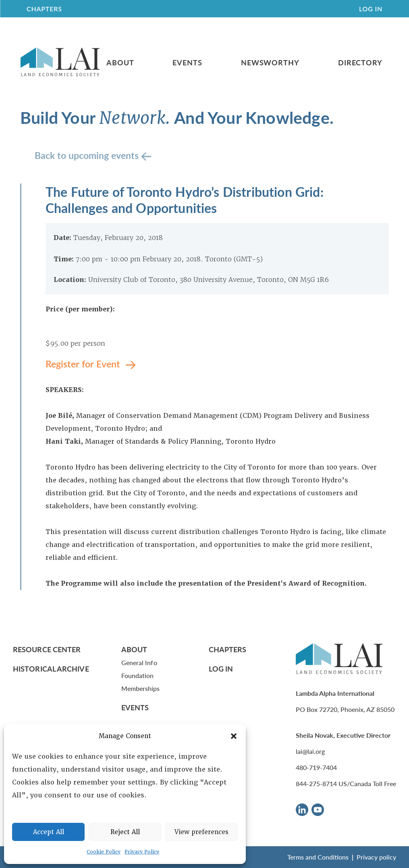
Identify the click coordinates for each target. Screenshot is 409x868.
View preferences (201, 832)
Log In (371, 9)
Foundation (138, 675)
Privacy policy (376, 857)
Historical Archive (51, 669)
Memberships (141, 688)
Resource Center (47, 649)
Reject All (125, 832)
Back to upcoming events (88, 155)
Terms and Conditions (318, 857)
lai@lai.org (310, 751)
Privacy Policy (142, 852)
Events (187, 63)
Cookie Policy (104, 852)
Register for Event (84, 364)
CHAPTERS (44, 9)
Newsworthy (270, 63)
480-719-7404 (316, 767)
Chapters (228, 649)
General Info (139, 662)
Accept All (49, 832)
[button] (234, 736)
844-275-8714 (316, 783)
